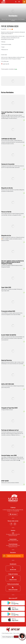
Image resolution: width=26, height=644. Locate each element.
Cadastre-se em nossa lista (13, 556)
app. (16, 69)
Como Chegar (13, 514)
